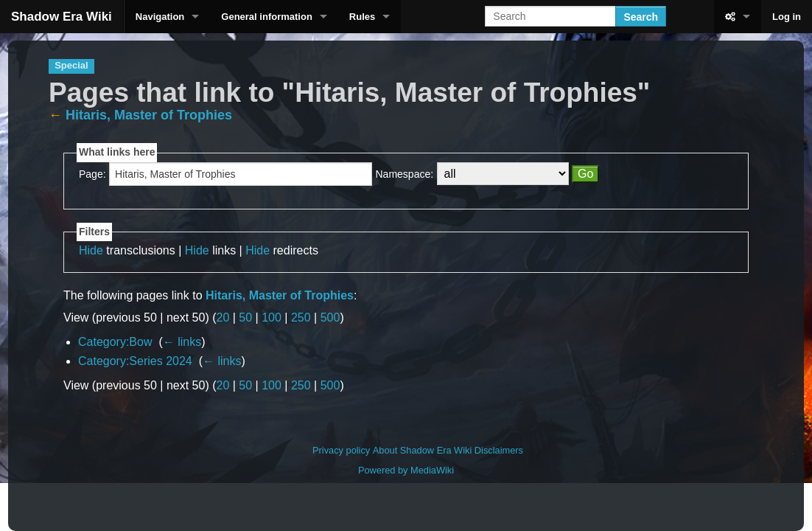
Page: (92, 174)
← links (182, 342)
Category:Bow (115, 342)
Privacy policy (341, 450)
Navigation (160, 17)
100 (272, 317)
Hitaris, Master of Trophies (149, 115)
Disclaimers (499, 450)
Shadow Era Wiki (62, 17)
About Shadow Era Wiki (422, 450)
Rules (362, 17)
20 (223, 317)
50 (245, 317)
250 (301, 317)
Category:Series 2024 (135, 361)
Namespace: (405, 174)
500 (330, 317)
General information (267, 17)
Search (641, 17)
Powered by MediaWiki (406, 470)
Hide (91, 250)
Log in (787, 17)
